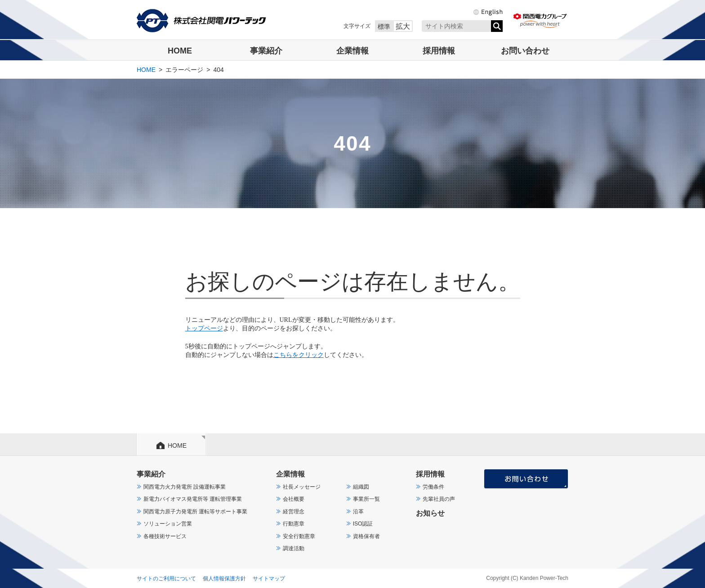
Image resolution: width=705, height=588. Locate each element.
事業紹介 (266, 51)
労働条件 (433, 487)
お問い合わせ (525, 51)
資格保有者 (366, 536)
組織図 (361, 487)
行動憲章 (294, 524)
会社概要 (294, 499)
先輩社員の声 (439, 499)
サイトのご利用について (166, 579)
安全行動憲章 (299, 536)
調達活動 (294, 548)
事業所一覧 (366, 499)
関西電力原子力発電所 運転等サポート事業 (195, 512)
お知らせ (430, 513)
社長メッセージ (302, 487)
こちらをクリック (299, 355)
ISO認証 (363, 524)
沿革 (358, 512)
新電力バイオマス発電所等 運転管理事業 (193, 499)
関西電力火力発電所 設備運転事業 (185, 487)
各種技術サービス (165, 536)
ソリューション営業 (168, 524)
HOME (180, 51)
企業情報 (352, 51)
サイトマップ (269, 579)
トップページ (204, 328)
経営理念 (294, 512)
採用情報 (439, 51)
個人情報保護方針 (224, 579)
